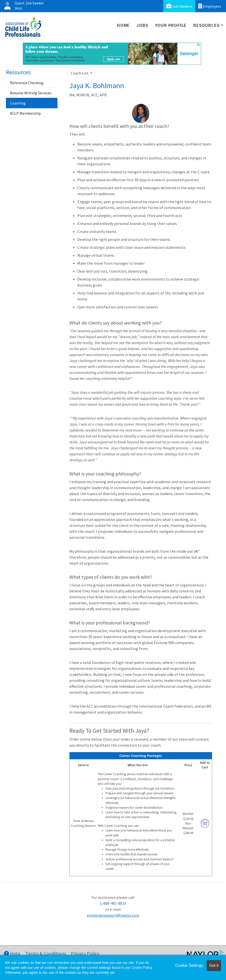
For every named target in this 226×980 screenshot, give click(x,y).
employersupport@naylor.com (113, 915)
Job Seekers (179, 6)
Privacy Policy (85, 953)
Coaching (18, 103)
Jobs (142, 25)
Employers (210, 6)
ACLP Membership (25, 113)
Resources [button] (206, 25)
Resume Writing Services (31, 93)
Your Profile (171, 25)
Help (12, 953)
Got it (214, 965)
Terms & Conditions (46, 953)
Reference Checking (27, 83)
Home (123, 25)
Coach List (80, 73)
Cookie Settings (189, 965)
